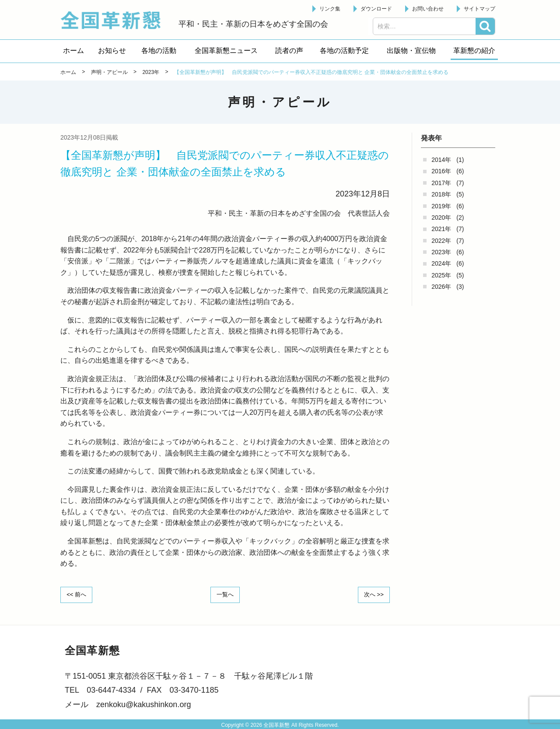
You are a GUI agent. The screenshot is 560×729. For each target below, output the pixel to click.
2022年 (441, 241)
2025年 (441, 275)
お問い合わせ (428, 9)
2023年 (441, 252)
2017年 (441, 183)
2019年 (441, 206)
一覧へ (225, 594)
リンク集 (330, 9)
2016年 (441, 171)
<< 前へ (78, 594)
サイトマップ (479, 9)
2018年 (441, 194)
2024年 (441, 263)
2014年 (441, 160)
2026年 (441, 287)
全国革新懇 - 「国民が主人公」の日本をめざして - (115, 20)
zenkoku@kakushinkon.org (143, 704)
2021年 (441, 229)
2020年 (441, 217)
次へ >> (372, 594)
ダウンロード (376, 9)
